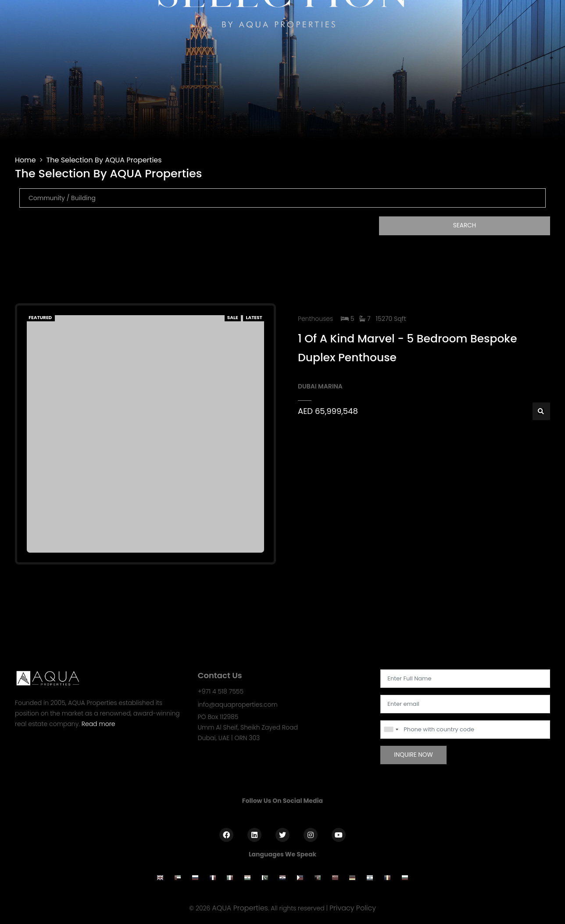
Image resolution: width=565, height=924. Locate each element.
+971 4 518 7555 (221, 691)
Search (465, 225)
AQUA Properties (240, 908)
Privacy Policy (353, 908)
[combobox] (391, 730)
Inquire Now (413, 755)
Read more (98, 724)
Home (25, 160)
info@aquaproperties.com (238, 705)
